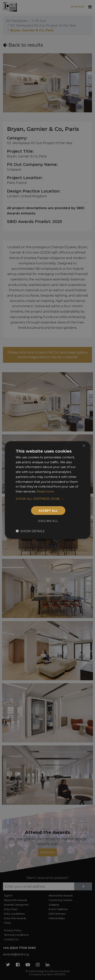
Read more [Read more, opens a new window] (45, 491)
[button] (47, 499)
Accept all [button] (48, 510)
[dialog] (47, 490)
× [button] (84, 446)
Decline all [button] (48, 521)
